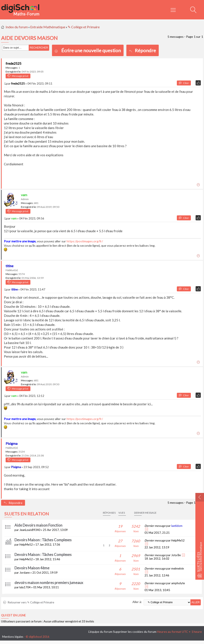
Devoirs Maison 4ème (32, 568)
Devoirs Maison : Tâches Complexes (43, 540)
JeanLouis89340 (30, 530)
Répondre (143, 50)
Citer (184, 83)
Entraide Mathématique (48, 27)
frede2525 (13, 63)
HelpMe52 (26, 545)
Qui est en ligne (13, 615)
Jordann (25, 573)
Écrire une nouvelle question (91, 50)
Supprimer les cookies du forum (135, 632)
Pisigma (12, 443)
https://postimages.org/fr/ (85, 241)
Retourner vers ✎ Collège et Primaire (29, 602)
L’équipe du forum (100, 632)
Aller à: (137, 602)
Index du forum (17, 27)
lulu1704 (25, 587)
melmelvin (178, 568)
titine (9, 266)
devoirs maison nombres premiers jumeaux (49, 583)
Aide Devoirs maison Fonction (38, 525)
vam (24, 195)
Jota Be (176, 555)
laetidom (177, 526)
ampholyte (178, 583)
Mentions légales (13, 637)
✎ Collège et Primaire (84, 27)
